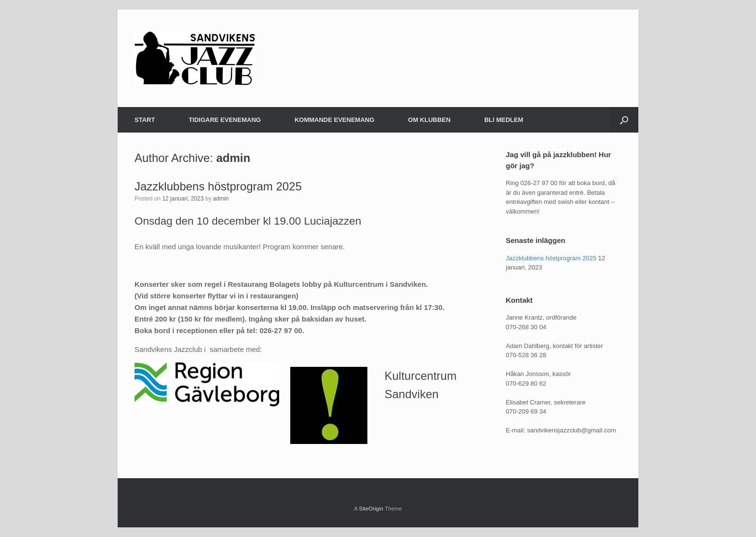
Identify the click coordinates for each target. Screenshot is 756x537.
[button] (624, 120)
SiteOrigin (371, 509)
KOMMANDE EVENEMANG (334, 120)
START (145, 120)
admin (233, 158)
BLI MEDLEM (504, 120)
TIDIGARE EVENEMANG (225, 120)
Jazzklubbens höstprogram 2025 (218, 186)
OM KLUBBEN (429, 120)
